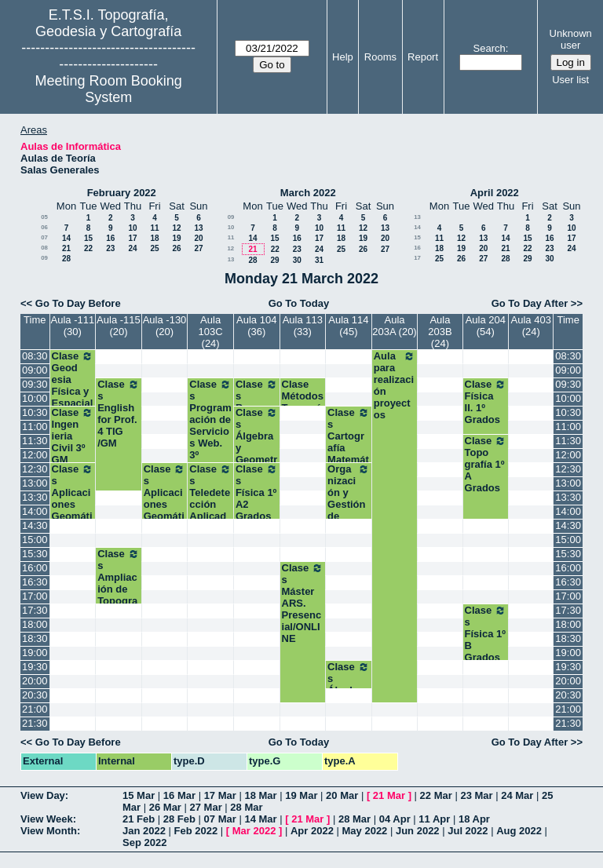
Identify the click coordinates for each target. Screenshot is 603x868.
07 (44, 237)
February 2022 (122, 193)
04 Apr (395, 819)
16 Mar (179, 795)
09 (44, 258)
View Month (49, 831)
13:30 (35, 497)
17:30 (35, 610)
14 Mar (260, 819)
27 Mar (206, 807)
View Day (43, 795)
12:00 (35, 455)
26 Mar (165, 807)
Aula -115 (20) (119, 326)
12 (176, 228)
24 (132, 248)
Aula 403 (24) (531, 326)
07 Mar (220, 819)
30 (297, 260)
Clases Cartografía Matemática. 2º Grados (349, 448)
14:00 (35, 511)
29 (274, 260)
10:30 (35, 412)
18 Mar (260, 795)
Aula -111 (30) (73, 326)
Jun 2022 (418, 831)
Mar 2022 (254, 831)
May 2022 (365, 831)
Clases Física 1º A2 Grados (257, 492)
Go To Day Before (78, 303)
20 (198, 238)
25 (154, 248)
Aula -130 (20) (165, 326)
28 (66, 259)
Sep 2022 (144, 842)
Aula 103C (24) (211, 332)
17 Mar (220, 795)
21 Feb (139, 819)
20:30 (35, 695)
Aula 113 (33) (303, 326)
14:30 (35, 525)
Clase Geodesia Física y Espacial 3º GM (73, 385)
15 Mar (139, 795)
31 (319, 260)
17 (132, 238)
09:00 (35, 370)
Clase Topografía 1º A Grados (486, 464)
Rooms (380, 57)
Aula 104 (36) (256, 326)
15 (88, 238)
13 (198, 228)
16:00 (35, 568)
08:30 (35, 356)
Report (423, 57)
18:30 (35, 638)
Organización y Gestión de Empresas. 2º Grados (349, 510)
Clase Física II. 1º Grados (486, 402)
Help (343, 57)
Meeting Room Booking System (109, 89)
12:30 (35, 469)
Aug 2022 (519, 831)
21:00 (35, 709)
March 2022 (308, 193)
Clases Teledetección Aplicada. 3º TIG (210, 498)
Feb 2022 (196, 831)
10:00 (35, 398)
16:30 (35, 582)
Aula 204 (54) (486, 326)
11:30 (35, 441)
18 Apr (474, 819)
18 (154, 238)
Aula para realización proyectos (395, 385)
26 (176, 248)
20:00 (35, 681)
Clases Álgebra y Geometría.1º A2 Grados (257, 448)
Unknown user (571, 39)
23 (110, 248)
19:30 (35, 667)
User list (570, 80)
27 (198, 248)
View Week (47, 819)
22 (88, 248)
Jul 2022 (468, 831)
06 (44, 227)
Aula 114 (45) (348, 326)
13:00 (35, 483)
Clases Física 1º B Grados (486, 634)
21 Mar (389, 795)
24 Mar (517, 795)
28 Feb (179, 819)
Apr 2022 (312, 831)
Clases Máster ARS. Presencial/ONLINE (303, 603)
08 (44, 248)
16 (110, 238)
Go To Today (299, 303)
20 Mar (342, 795)
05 (44, 217)
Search (490, 48)
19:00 (35, 653)
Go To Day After (530, 303)
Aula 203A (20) (394, 326)
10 (132, 228)
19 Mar (301, 795)
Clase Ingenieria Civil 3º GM (73, 436)
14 (66, 238)
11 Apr (434, 819)
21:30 (35, 723)
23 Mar (476, 795)
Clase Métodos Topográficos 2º (303, 402)
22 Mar (436, 795)
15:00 (35, 540)
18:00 (35, 624)
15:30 (35, 554)
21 (66, 248)
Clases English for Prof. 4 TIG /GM (119, 414)
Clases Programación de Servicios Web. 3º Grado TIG (210, 431)
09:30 (35, 384)
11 (154, 228)
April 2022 (495, 193)
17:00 (35, 596)
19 (176, 238)
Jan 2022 (144, 831)
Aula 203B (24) (440, 332)
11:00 (35, 427)
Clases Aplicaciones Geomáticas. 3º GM (73, 504)
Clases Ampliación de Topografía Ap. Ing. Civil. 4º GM (119, 601)
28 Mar (246, 807)
